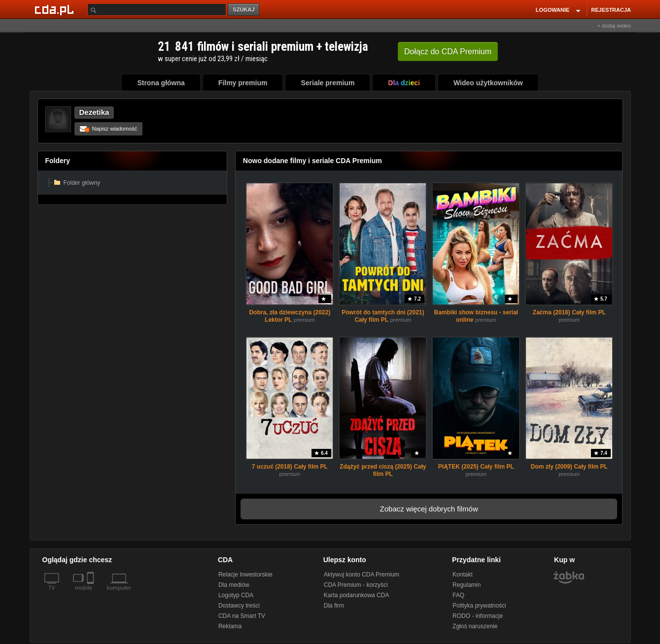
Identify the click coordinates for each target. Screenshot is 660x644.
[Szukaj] (157, 10)
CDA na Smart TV (242, 616)
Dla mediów (234, 585)
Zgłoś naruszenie (475, 626)
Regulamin (467, 585)
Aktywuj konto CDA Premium (362, 575)
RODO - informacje (478, 616)
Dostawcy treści (239, 606)
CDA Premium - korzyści (356, 585)
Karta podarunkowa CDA (357, 595)
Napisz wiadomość (109, 129)
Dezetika (94, 112)
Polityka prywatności (479, 606)
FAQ (458, 595)
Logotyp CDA (236, 595)
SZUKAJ (243, 9)
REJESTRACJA (611, 10)
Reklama (230, 626)
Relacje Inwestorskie (245, 575)
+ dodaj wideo (614, 26)
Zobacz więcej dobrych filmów (429, 509)
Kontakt (463, 575)
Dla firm (334, 606)
